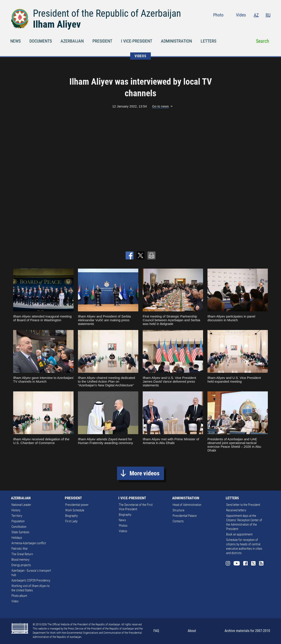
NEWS (15, 41)
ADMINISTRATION (176, 41)
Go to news (160, 106)
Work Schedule (75, 510)
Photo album (19, 596)
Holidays (17, 538)
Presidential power (77, 505)
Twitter (259, 24)
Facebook (251, 24)
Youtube (242, 24)
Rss (268, 24)
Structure (178, 510)
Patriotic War (20, 549)
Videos (123, 531)
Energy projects (21, 565)
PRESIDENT (102, 41)
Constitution (19, 527)
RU (268, 15)
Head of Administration (187, 505)
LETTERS (208, 41)
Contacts (178, 521)
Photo (218, 15)
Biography (71, 516)
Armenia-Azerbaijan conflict (29, 543)
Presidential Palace (185, 516)
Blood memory (20, 560)
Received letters (236, 510)
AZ (256, 15)
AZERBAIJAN (72, 41)
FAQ (156, 631)
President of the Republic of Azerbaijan (107, 13)
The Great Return (22, 554)
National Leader (21, 505)
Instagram (232, 24)
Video (241, 15)
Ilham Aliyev (57, 24)
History (16, 510)
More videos (145, 473)
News (122, 520)
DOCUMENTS (41, 41)
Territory (17, 516)
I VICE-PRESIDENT (137, 41)
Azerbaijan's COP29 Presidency (31, 580)
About (192, 631)
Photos (123, 526)
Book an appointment (239, 534)
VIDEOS (140, 56)
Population (18, 521)
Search (263, 41)
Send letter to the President (243, 505)
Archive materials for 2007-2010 (247, 631)
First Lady (71, 521)
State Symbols (20, 532)
